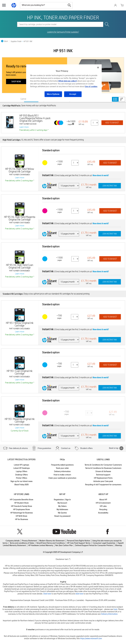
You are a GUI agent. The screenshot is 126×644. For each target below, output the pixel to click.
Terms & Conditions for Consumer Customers (103, 465)
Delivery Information (109, 614)
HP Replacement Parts (103, 478)
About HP (103, 500)
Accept (73, 94)
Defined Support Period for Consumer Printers (94, 545)
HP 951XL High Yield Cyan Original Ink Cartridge (20, 266)
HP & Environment (103, 503)
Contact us (66, 448)
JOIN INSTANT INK (110, 186)
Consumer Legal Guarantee (104, 543)
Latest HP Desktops (22, 468)
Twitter (20, 532)
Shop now (16, 81)
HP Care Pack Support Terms (79, 543)
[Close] (98, 68)
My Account (62, 503)
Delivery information (62, 471)
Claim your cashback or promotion (62, 478)
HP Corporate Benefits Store (22, 500)
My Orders (62, 506)
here (115, 609)
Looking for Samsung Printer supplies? (63, 32)
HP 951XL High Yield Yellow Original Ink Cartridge (20, 170)
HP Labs (103, 506)
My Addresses (62, 510)
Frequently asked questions (62, 465)
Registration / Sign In (62, 500)
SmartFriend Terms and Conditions (51, 543)
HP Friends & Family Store (22, 506)
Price (122, 99)
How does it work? (101, 175)
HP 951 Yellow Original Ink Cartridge (20, 324)
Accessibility (103, 513)
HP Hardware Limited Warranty (41, 545)
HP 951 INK (28, 41)
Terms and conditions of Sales (22, 543)
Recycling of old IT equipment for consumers (103, 485)
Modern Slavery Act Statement (52, 541)
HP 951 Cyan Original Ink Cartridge (20, 372)
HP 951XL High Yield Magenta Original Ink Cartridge (20, 218)
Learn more (24, 127)
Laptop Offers (22, 471)
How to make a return (62, 475)
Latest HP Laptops (21, 465)
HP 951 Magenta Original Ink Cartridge (20, 420)
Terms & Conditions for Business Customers (103, 468)
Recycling (103, 510)
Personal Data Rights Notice (78, 541)
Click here (47, 594)
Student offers (86, 448)
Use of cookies (91, 87)
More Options (53, 94)
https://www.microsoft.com (91, 639)
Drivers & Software (103, 471)
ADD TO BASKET (112, 123)
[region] (64, 83)
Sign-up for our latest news (21, 481)
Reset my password (62, 516)
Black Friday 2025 (22, 485)
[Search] (69, 5)
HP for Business (22, 519)
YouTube (64, 532)
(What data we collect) (68, 81)
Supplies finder (16, 41)
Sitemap (119, 545)
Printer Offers (22, 478)
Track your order (62, 468)
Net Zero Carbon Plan (64, 545)
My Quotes (62, 513)
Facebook (108, 532)
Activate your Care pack (103, 481)
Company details (13, 541)
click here (79, 594)
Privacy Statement (29, 541)
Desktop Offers (21, 475)
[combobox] (43, 5)
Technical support (103, 475)
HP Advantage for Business (22, 513)
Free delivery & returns (18, 448)
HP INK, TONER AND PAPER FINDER (63, 17)
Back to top (116, 448)
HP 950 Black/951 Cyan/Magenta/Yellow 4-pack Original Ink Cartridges (35, 118)
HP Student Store (21, 503)
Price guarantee (44, 448)
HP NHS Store (21, 516)
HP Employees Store (21, 510)
